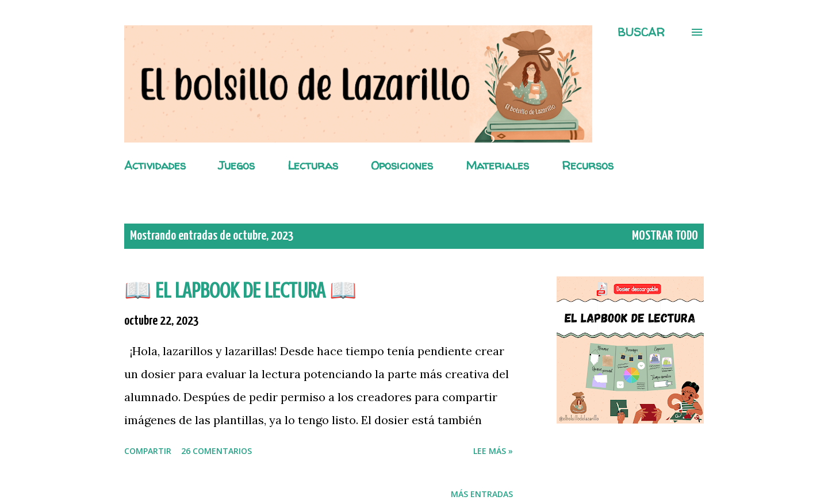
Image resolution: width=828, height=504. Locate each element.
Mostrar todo (665, 236)
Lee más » (493, 451)
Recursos (588, 165)
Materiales (497, 165)
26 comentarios (216, 451)
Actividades (155, 165)
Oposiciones (402, 165)
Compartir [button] (148, 451)
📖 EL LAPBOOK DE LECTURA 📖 (240, 291)
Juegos (237, 165)
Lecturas (313, 165)
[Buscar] (641, 32)
